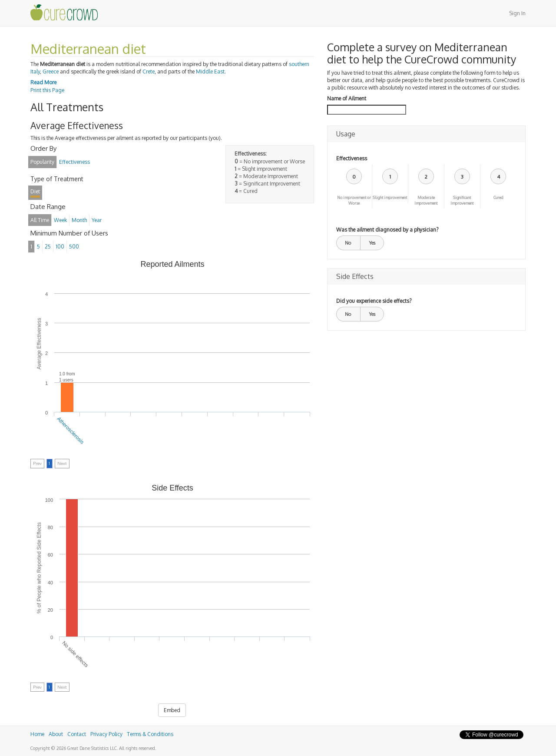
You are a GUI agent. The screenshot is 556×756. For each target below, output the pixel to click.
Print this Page (47, 90)
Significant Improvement (462, 200)
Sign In (517, 13)
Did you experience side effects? (374, 301)
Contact (77, 734)
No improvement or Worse (354, 200)
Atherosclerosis (71, 430)
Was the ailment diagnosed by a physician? (387, 230)
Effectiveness (352, 158)
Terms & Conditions (150, 734)
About (56, 734)
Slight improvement (390, 197)
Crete (149, 71)
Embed (172, 710)
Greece (51, 71)
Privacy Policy (106, 734)
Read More (43, 82)
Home (37, 734)
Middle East (210, 71)
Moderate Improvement (426, 200)
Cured (498, 197)
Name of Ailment (347, 98)
